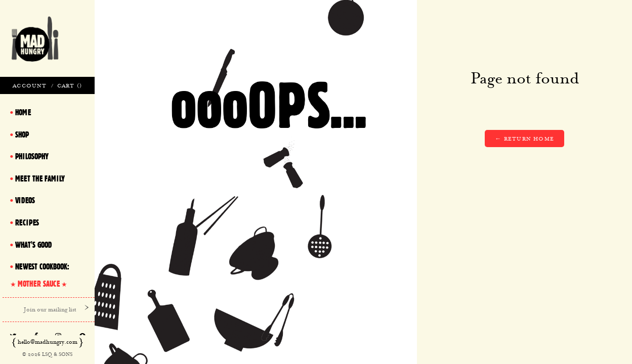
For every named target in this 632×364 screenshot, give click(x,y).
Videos (25, 200)
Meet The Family (40, 178)
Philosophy (32, 156)
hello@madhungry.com (48, 342)
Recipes (27, 222)
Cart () (70, 85)
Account (30, 85)
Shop (22, 134)
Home (23, 112)
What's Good (33, 245)
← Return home (524, 139)
